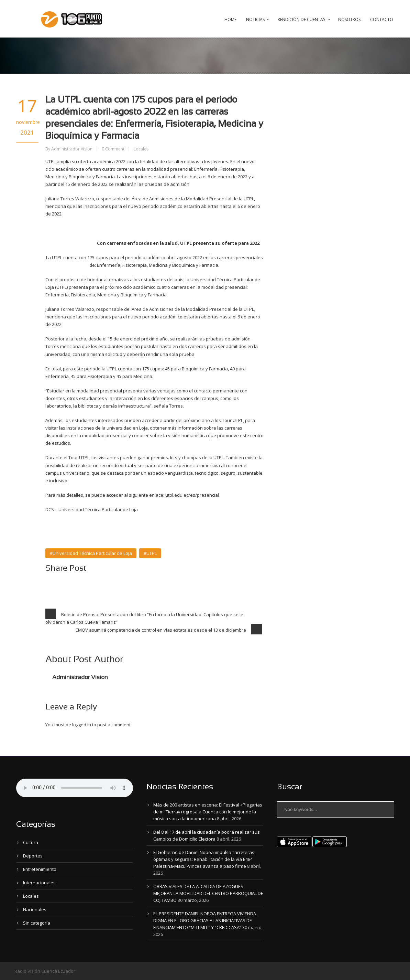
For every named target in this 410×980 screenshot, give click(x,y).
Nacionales (35, 909)
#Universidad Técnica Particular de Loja (91, 553)
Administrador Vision (72, 149)
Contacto (382, 19)
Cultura (31, 842)
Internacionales (39, 883)
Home (230, 19)
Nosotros (349, 19)
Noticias (255, 19)
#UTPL (150, 553)
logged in (82, 725)
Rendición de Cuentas (301, 19)
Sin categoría (37, 923)
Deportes (33, 856)
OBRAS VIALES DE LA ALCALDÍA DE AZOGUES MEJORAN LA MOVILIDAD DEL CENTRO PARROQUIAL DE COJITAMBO (208, 893)
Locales (141, 149)
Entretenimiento (40, 869)
